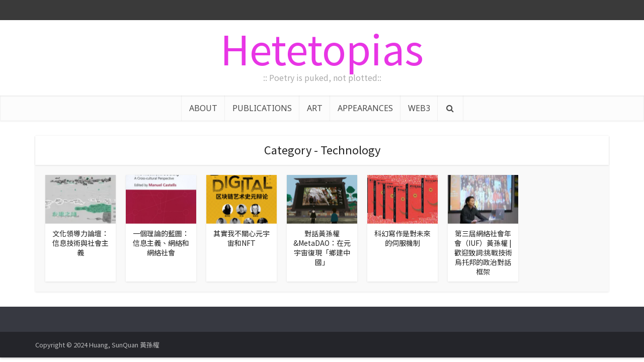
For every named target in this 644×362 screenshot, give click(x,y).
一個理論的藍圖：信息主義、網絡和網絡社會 (161, 243)
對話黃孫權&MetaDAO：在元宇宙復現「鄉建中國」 (322, 248)
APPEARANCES (365, 108)
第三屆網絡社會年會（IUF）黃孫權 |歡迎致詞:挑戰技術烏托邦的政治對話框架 (483, 252)
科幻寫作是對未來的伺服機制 (403, 238)
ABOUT (203, 108)
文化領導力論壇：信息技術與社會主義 (80, 243)
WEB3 (419, 108)
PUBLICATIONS (262, 108)
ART (315, 108)
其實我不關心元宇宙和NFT (242, 238)
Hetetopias (322, 48)
